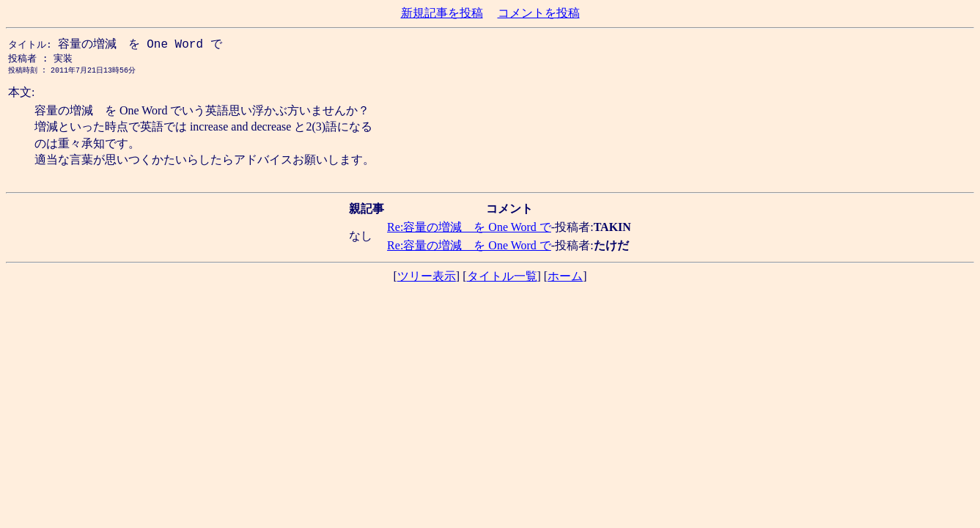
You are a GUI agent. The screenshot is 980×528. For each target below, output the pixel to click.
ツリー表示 (427, 279)
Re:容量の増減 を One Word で (469, 230)
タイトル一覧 (502, 279)
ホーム (565, 279)
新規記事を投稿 (442, 13)
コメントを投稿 (539, 13)
